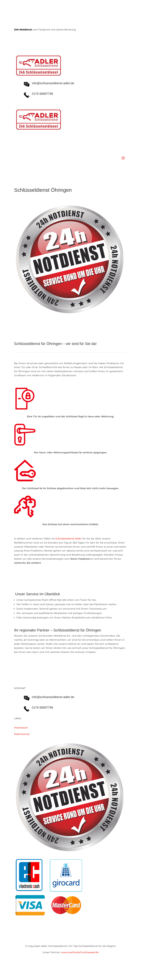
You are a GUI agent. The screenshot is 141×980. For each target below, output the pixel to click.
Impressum (21, 728)
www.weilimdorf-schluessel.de (80, 952)
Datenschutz (22, 734)
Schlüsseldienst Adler (68, 539)
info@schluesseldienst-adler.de (53, 697)
